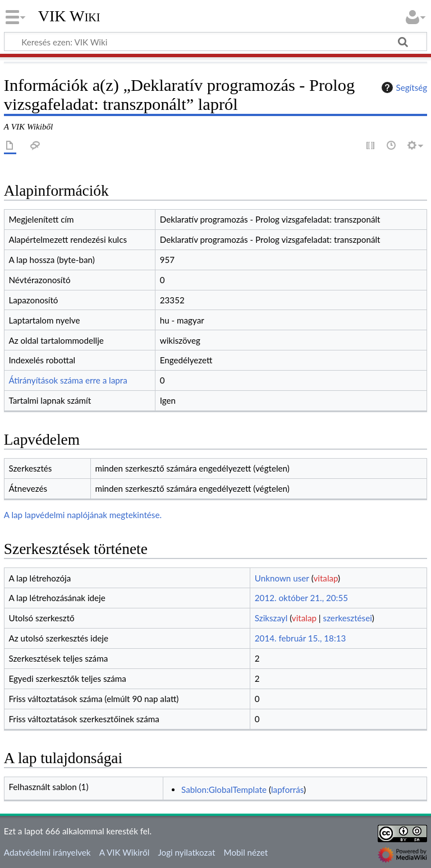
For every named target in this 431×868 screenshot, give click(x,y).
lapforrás (287, 789)
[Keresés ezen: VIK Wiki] (215, 41)
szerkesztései (348, 618)
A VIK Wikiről (124, 852)
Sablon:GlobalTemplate (224, 789)
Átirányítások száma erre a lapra (68, 380)
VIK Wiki (69, 16)
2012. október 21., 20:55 (301, 598)
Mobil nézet (246, 852)
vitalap (325, 578)
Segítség (403, 87)
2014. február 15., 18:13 (301, 638)
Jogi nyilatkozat (186, 852)
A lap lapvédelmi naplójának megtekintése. (83, 515)
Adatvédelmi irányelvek (47, 852)
